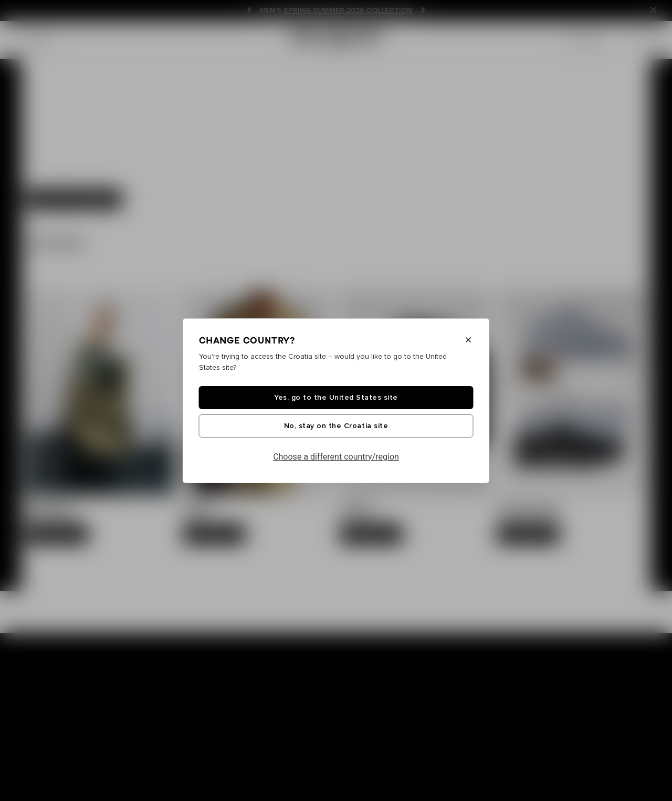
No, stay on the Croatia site (336, 426)
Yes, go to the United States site (336, 398)
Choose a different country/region (336, 457)
